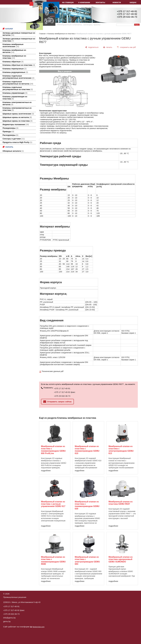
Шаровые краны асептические (18, 114)
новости (117, 2)
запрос (133, 2)
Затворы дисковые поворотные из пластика (19, 40)
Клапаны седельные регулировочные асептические (18, 77)
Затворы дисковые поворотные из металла (19, 34)
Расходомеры (10, 135)
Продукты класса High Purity (17, 142)
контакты (100, 2)
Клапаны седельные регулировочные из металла (18, 83)
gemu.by (7, 621)
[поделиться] (92, 47)
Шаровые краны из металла (17, 117)
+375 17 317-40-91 (62, 388)
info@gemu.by (9, 618)
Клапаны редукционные (15, 72)
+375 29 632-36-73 (62, 396)
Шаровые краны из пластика (17, 121)
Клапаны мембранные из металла (14, 51)
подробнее (46, 471)
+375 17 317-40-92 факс (65, 392)
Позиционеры (10, 128)
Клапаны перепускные (15, 69)
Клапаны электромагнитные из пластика (17, 109)
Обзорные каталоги (13, 151)
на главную (68, 2)
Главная (42, 34)
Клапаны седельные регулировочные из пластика (18, 88)
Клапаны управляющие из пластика (15, 98)
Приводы (8, 132)
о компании (84, 2)
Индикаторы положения (16, 124)
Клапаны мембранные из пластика (14, 57)
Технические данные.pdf (52, 371)
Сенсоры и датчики (14, 139)
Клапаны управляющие (15, 93)
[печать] (108, 47)
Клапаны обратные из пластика (19, 65)
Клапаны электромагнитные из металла (17, 103)
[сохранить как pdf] (126, 47)
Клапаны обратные (13, 62)
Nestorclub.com (38, 627)
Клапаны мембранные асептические (13, 45)
